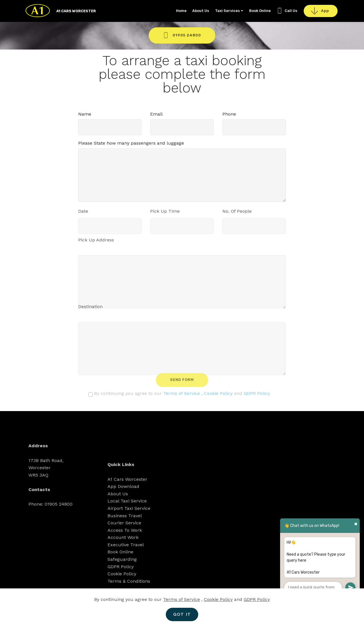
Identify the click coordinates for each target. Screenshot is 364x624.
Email (156, 114)
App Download (123, 523)
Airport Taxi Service (129, 545)
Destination (90, 308)
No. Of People (237, 213)
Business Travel (125, 552)
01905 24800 (182, 35)
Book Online (260, 11)
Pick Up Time (165, 213)
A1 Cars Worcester (127, 516)
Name (85, 114)
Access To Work (125, 567)
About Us (201, 11)
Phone (229, 114)
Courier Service (124, 560)
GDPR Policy (257, 395)
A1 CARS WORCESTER (76, 11)
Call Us (287, 11)
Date (83, 213)
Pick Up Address (96, 242)
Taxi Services (227, 11)
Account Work (123, 574)
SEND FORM (182, 383)
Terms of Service (182, 395)
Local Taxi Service (127, 538)
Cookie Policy (218, 395)
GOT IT (182, 614)
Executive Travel (126, 581)
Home (181, 11)
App (321, 11)
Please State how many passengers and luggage (131, 143)
